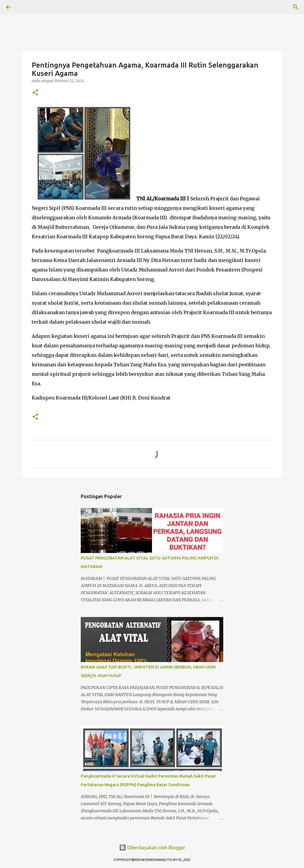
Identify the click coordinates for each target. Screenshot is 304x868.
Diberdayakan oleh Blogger (152, 848)
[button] (35, 93)
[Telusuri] (25, 7)
